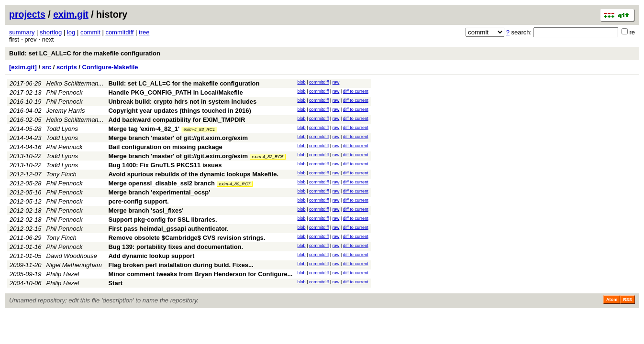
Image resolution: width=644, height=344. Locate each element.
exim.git (71, 14)
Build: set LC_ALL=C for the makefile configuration (85, 53)
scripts (67, 67)
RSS (627, 300)
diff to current (356, 91)
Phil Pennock (65, 92)
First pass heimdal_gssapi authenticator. (168, 229)
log (71, 32)
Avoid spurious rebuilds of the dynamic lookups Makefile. (193, 174)
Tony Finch (61, 174)
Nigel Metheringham (74, 265)
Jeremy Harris (66, 111)
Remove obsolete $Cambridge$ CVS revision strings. (187, 238)
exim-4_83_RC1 (200, 129)
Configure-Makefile (110, 67)
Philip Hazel (63, 274)
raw (336, 82)
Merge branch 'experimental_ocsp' (159, 192)
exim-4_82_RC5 (268, 157)
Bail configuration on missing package (165, 147)
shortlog (51, 32)
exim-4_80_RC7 (235, 184)
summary (22, 32)
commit (90, 32)
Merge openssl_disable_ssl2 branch (161, 183)
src (47, 67)
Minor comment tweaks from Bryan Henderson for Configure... (200, 274)
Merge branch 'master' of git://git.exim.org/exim (178, 138)
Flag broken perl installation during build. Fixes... (181, 265)
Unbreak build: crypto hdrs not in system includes (182, 102)
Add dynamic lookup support (151, 256)
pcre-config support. (138, 201)
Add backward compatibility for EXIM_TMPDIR (177, 120)
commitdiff (119, 32)
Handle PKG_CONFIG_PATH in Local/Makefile (175, 92)
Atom (612, 300)
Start (115, 283)
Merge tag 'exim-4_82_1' (144, 129)
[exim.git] (23, 67)
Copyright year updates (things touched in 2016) (179, 111)
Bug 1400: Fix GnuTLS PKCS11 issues (165, 165)
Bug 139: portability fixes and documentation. (176, 247)
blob (301, 82)
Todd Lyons (62, 129)
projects (27, 14)
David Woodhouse (72, 256)
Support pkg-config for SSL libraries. (162, 220)
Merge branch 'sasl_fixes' (146, 210)
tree (144, 32)
